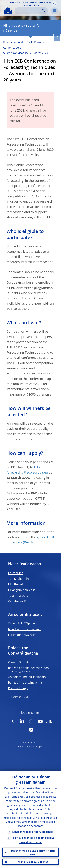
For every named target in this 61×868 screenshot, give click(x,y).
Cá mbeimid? (17, 601)
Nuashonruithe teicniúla (25, 629)
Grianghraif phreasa (22, 590)
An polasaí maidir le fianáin (27, 677)
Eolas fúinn (16, 573)
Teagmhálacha (18, 596)
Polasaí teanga (18, 688)
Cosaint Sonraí (18, 662)
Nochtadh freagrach (22, 635)
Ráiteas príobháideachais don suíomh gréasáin (28, 669)
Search (44, 11)
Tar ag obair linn (19, 579)
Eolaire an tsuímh (20, 697)
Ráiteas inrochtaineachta (25, 682)
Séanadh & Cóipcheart (23, 623)
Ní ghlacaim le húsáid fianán (33, 862)
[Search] (29, 11)
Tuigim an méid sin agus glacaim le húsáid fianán (33, 852)
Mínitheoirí (16, 584)
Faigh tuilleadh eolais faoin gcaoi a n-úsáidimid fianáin (33, 840)
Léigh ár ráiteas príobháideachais (33, 832)
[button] (54, 4)
